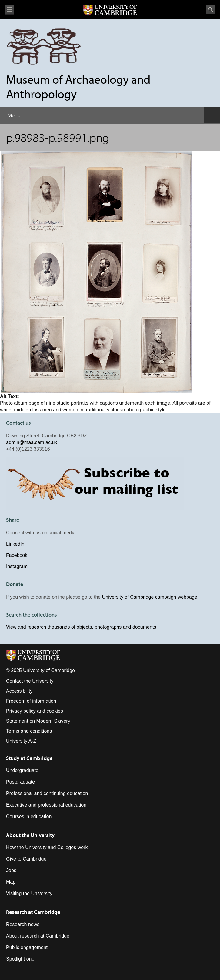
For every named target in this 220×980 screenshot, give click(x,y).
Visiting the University (29, 893)
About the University (30, 835)
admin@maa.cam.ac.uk (32, 442)
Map (11, 882)
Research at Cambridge (33, 912)
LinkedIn (15, 544)
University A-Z (21, 741)
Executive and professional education (46, 805)
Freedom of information (31, 701)
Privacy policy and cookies (35, 711)
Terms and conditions (29, 731)
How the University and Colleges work (47, 847)
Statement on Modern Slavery (38, 721)
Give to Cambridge (26, 859)
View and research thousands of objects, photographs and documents (81, 627)
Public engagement (27, 947)
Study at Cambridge (29, 758)
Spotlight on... (21, 959)
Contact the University (30, 681)
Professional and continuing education (47, 793)
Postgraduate (20, 782)
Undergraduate (22, 770)
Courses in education (29, 816)
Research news (23, 924)
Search (211, 9)
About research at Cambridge (38, 936)
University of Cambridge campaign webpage (150, 597)
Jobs (11, 870)
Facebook (17, 555)
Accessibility (19, 691)
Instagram (17, 566)
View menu (9, 10)
